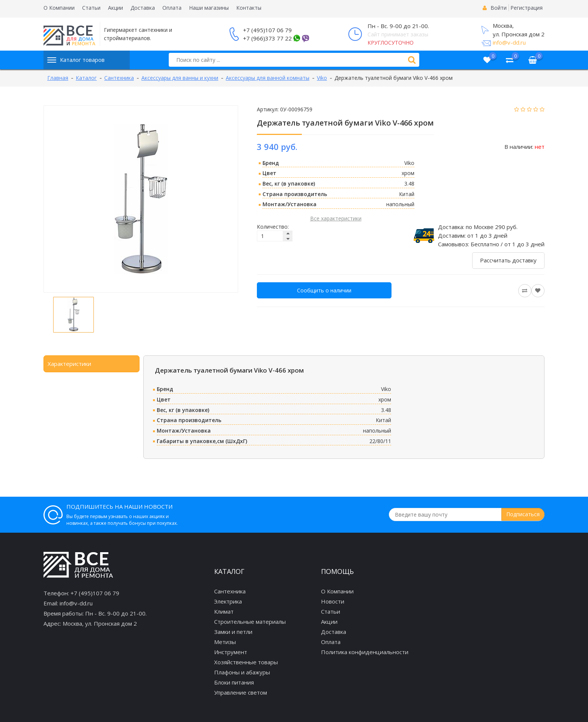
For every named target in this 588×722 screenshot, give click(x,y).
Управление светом (241, 692)
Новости (333, 601)
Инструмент (231, 652)
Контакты (249, 8)
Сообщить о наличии (324, 290)
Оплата (172, 8)
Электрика (228, 601)
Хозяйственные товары (246, 662)
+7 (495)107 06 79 (267, 30)
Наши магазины (209, 8)
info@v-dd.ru (509, 42)
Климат (224, 611)
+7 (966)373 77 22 (267, 38)
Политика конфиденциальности (365, 652)
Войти (499, 8)
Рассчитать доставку (508, 260)
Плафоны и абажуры (242, 672)
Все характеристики (336, 218)
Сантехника (230, 591)
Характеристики (69, 364)
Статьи (91, 8)
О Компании (59, 8)
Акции (115, 8)
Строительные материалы (250, 622)
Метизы (225, 642)
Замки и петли (233, 632)
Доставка (143, 8)
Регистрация (526, 8)
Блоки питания (234, 682)
